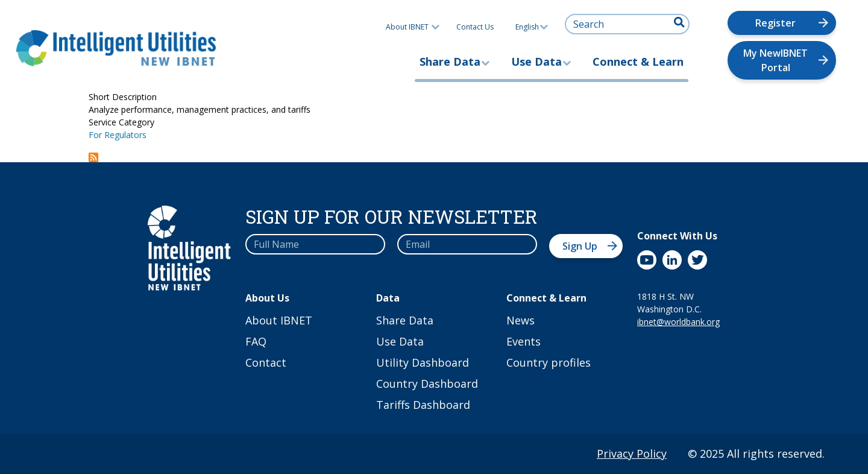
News (520, 320)
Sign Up (580, 246)
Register (775, 23)
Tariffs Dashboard (423, 405)
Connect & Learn (638, 62)
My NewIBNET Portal (775, 60)
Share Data (450, 62)
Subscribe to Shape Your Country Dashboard (93, 157)
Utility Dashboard (423, 362)
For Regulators (118, 135)
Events (524, 341)
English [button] (532, 27)
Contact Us (475, 27)
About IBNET (407, 27)
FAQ (256, 341)
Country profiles (549, 362)
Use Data (536, 62)
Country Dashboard (427, 384)
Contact (266, 362)
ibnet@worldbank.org (678, 322)
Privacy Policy (632, 453)
